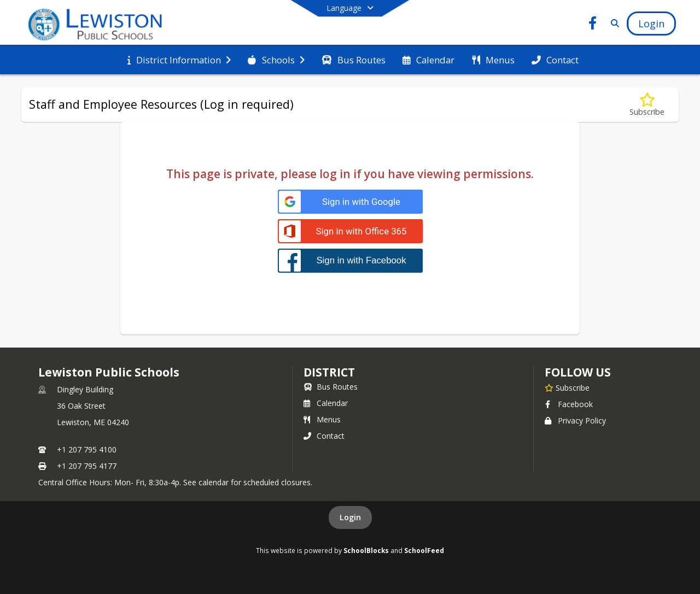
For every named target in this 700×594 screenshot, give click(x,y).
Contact (324, 436)
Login (350, 517)
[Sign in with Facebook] (350, 260)
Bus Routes (331, 387)
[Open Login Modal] (651, 23)
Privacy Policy (575, 420)
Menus (322, 419)
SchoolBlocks (366, 550)
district (329, 372)
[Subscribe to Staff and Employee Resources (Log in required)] (647, 105)
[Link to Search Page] (613, 23)
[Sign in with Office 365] (350, 231)
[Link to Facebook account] (593, 25)
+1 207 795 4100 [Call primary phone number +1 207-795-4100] (87, 449)
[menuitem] (179, 60)
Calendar (326, 403)
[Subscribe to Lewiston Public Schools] (567, 387)
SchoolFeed (424, 550)
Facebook (569, 404)
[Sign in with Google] (350, 202)
